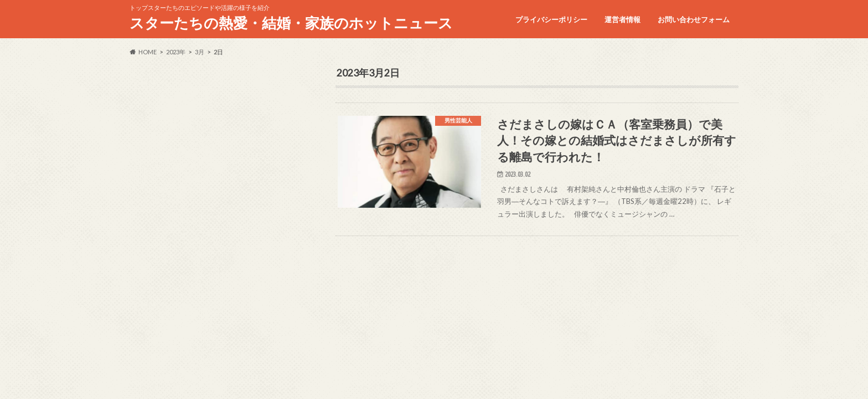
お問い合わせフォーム (694, 19)
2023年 (176, 52)
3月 (200, 52)
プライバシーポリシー (551, 19)
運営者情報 (622, 19)
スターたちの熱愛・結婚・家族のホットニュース (291, 23)
